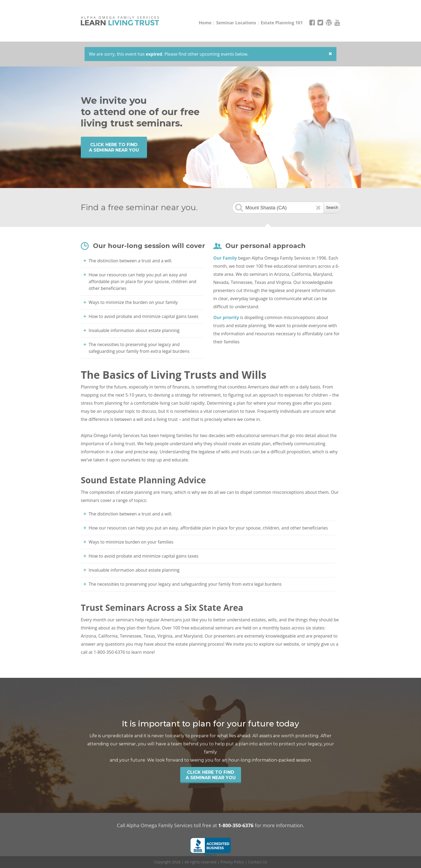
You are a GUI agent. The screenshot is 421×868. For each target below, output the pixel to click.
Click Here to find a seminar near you (114, 147)
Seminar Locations (236, 23)
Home (205, 23)
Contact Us (258, 862)
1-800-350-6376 (236, 825)
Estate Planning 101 (282, 23)
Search (332, 207)
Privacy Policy (232, 862)
